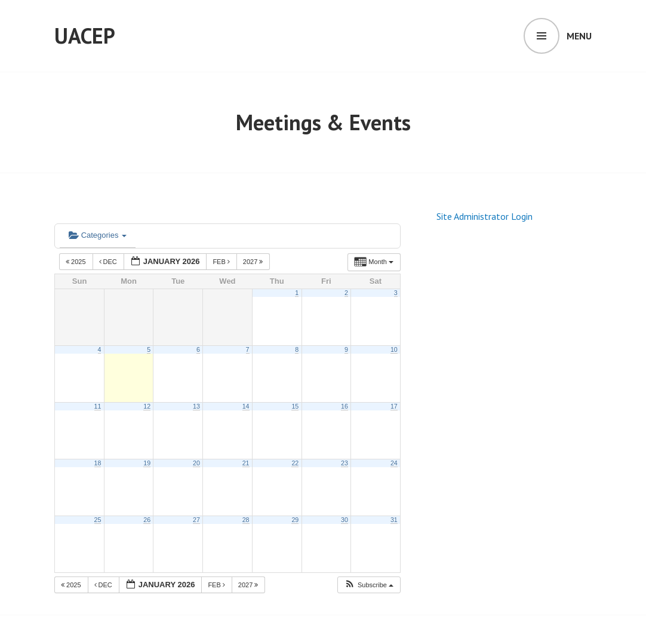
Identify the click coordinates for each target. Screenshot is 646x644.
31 (394, 520)
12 (147, 406)
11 (98, 406)
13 (196, 406)
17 (394, 406)
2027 (254, 262)
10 (394, 349)
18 (98, 463)
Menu (579, 36)
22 (295, 463)
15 (295, 406)
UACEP (85, 36)
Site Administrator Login (484, 216)
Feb (222, 262)
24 (394, 463)
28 (246, 520)
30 (344, 520)
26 (147, 520)
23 (344, 463)
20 (196, 463)
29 (295, 520)
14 (246, 406)
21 (246, 463)
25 (98, 520)
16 (344, 406)
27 (196, 520)
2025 (77, 262)
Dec (109, 262)
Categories (98, 235)
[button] (369, 585)
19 (147, 463)
